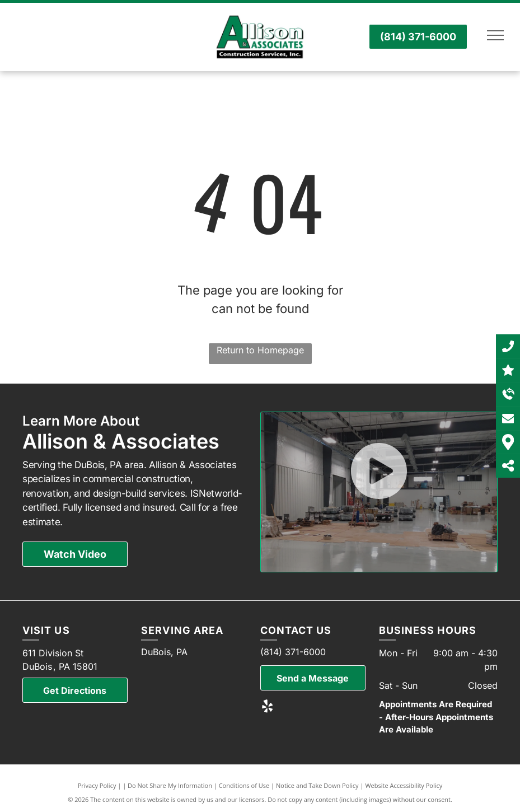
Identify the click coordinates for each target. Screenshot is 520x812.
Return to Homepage (260, 350)
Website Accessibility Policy (404, 785)
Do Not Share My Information (170, 785)
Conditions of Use (244, 785)
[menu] (495, 35)
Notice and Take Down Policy (317, 785)
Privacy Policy (97, 785)
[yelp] (267, 707)
